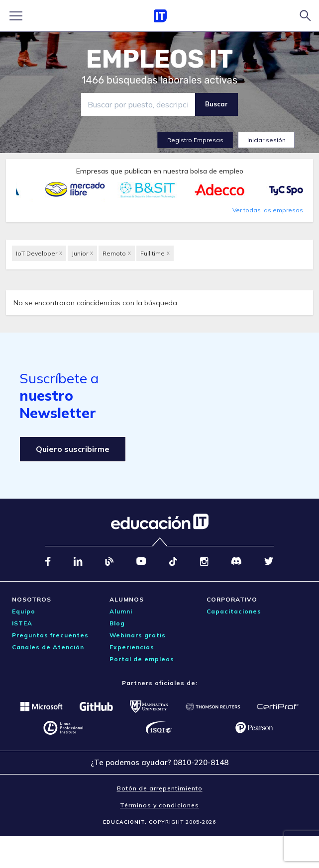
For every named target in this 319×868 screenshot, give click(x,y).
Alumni (121, 611)
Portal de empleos (142, 659)
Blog (117, 623)
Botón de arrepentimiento (160, 788)
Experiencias (132, 647)
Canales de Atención (48, 647)
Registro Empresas (195, 140)
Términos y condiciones (159, 805)
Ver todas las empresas (268, 210)
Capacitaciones (234, 611)
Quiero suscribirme (73, 449)
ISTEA (22, 623)
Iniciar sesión (266, 140)
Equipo (24, 611)
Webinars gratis (138, 635)
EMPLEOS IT (160, 59)
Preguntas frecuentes (50, 635)
